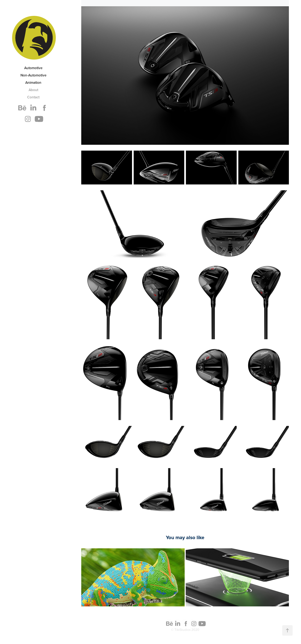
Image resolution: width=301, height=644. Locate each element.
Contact (33, 97)
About (33, 90)
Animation (33, 83)
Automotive (33, 68)
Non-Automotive (33, 75)
